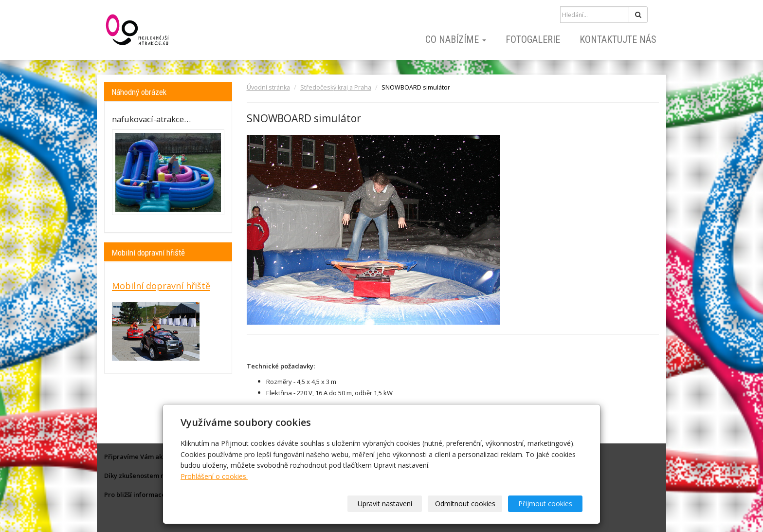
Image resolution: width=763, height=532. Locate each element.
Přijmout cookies (545, 504)
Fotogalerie (533, 39)
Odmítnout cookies (465, 504)
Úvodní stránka (268, 87)
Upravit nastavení (385, 504)
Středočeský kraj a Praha (336, 87)
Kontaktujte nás (618, 39)
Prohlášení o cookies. (214, 476)
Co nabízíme (456, 39)
